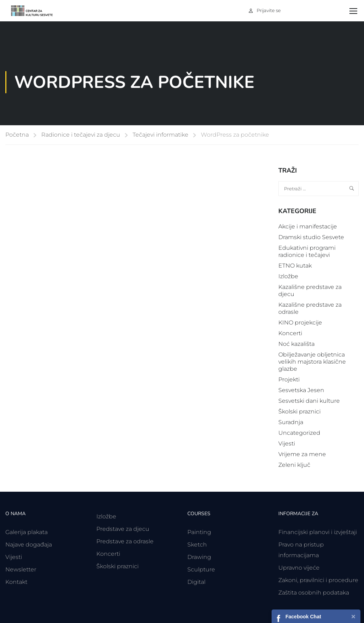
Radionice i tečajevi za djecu (81, 135)
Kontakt (16, 582)
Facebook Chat (303, 617)
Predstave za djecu (123, 529)
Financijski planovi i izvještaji (318, 532)
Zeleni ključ (294, 465)
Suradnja (291, 422)
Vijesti (287, 444)
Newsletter (21, 569)
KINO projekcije (300, 323)
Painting (199, 532)
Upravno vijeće (299, 568)
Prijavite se (269, 10)
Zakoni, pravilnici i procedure (318, 580)
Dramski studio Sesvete (311, 237)
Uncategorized (299, 433)
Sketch (197, 545)
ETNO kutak (295, 266)
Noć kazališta (296, 344)
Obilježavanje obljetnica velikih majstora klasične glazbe (312, 362)
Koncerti (290, 333)
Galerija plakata (26, 532)
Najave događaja (29, 545)
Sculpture (201, 569)
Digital (196, 582)
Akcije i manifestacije (308, 226)
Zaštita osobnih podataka (314, 593)
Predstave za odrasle (125, 541)
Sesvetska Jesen (301, 390)
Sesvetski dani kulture (309, 401)
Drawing (199, 557)
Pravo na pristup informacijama (301, 550)
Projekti (289, 379)
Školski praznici (299, 411)
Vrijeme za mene (302, 454)
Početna (17, 135)
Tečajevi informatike (160, 135)
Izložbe (288, 276)
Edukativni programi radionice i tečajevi (307, 251)
